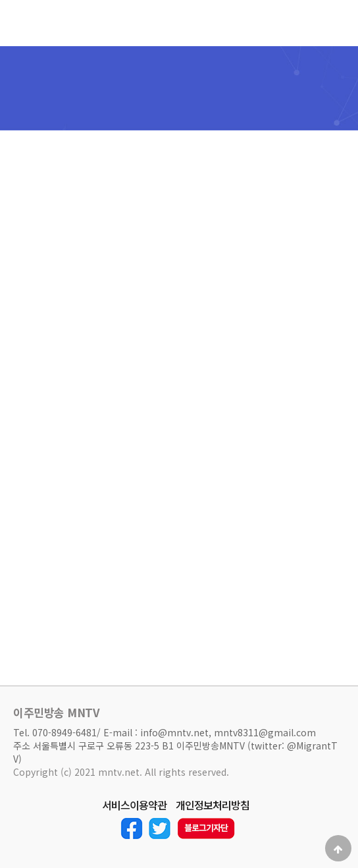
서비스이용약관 (134, 805)
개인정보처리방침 (213, 805)
